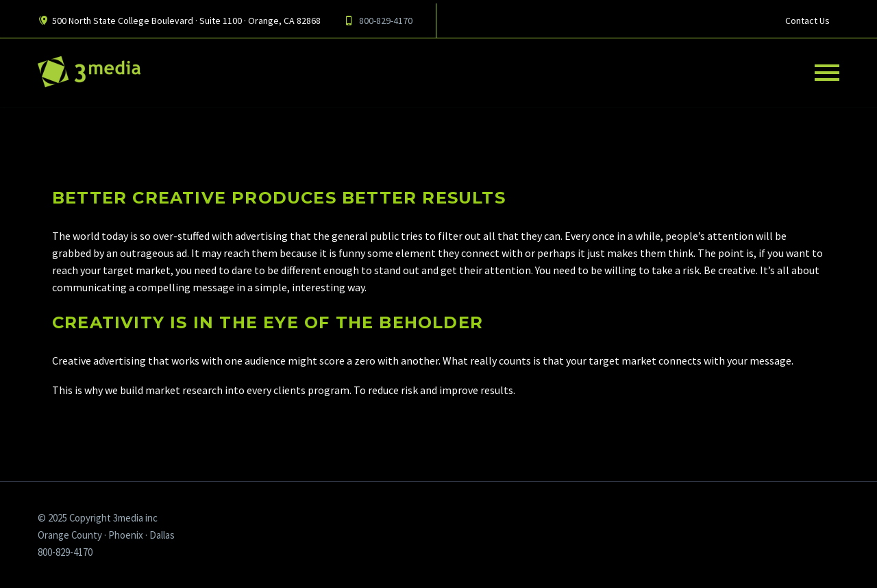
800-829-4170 (386, 21)
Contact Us (807, 21)
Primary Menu (827, 73)
